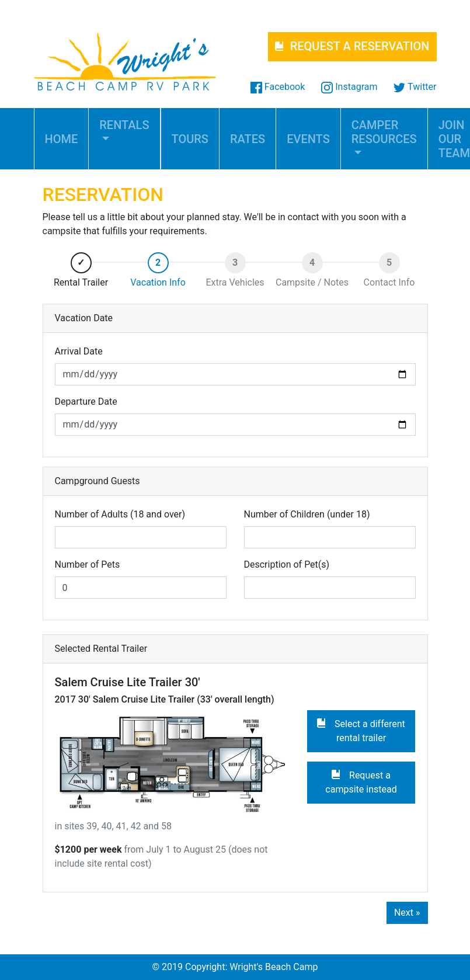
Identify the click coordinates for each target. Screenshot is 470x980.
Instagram (349, 87)
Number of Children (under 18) (307, 514)
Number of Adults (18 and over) (120, 514)
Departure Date (86, 402)
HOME (62, 139)
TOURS (190, 139)
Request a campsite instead (361, 782)
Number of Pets (88, 564)
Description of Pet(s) (287, 564)
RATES (248, 139)
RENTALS (124, 125)
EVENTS (308, 139)
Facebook (278, 87)
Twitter (415, 87)
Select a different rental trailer (361, 731)
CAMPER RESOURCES (384, 132)
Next (407, 913)
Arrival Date (79, 351)
